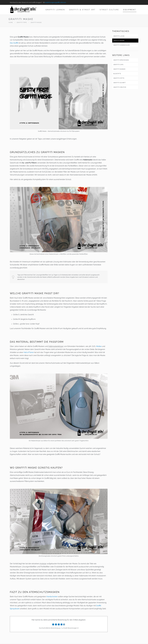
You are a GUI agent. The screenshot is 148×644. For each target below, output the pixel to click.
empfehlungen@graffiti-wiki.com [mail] (55, 2)
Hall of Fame (29, 352)
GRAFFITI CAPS (118, 65)
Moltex (99, 346)
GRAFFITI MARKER (119, 69)
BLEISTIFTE (117, 74)
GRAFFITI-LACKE (119, 36)
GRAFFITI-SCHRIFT (120, 83)
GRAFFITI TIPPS (22, 22)
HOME (11, 22)
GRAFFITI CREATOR (120, 87)
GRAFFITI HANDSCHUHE (122, 45)
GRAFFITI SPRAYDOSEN (121, 60)
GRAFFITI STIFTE (119, 78)
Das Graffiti (14, 43)
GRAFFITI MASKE (119, 41)
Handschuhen (52, 597)
